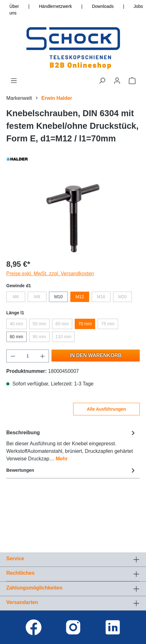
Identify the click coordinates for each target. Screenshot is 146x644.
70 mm (85, 324)
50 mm (39, 324)
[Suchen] (102, 81)
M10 (58, 297)
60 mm (62, 324)
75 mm (108, 324)
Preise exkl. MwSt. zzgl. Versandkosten (50, 274)
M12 (80, 297)
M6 (16, 297)
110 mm (64, 337)
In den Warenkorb (96, 355)
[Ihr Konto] (117, 81)
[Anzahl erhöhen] (43, 356)
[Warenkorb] (132, 81)
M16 (101, 297)
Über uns (14, 10)
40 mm (16, 324)
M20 (122, 297)
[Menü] (14, 81)
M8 (37, 297)
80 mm (16, 337)
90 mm (39, 337)
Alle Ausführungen (106, 409)
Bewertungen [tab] (71, 470)
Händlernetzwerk (55, 6)
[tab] (71, 445)
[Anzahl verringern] (13, 356)
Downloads (103, 6)
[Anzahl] (28, 356)
